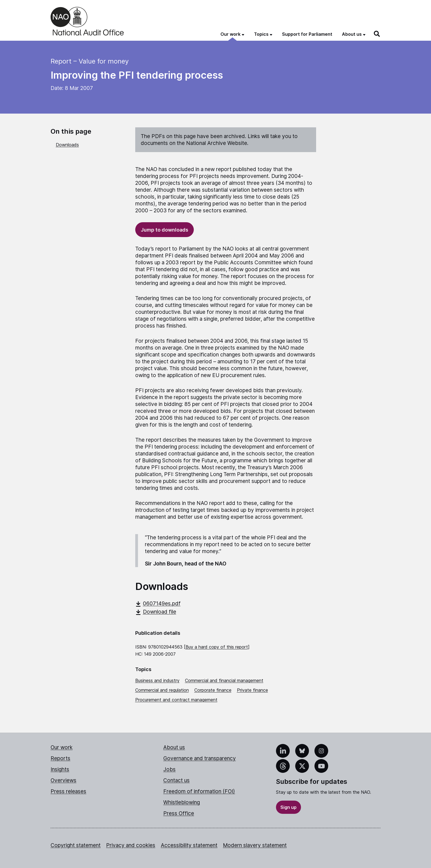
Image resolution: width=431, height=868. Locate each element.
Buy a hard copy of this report (217, 647)
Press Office (179, 813)
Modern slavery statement (255, 845)
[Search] (377, 34)
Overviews (63, 780)
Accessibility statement (189, 845)
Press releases (68, 791)
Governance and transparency (200, 758)
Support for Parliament (307, 34)
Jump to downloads (165, 230)
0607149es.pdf (158, 604)
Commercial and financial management (224, 680)
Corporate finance (213, 690)
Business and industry (157, 680)
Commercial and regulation (162, 690)
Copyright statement (76, 845)
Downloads (67, 145)
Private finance (252, 690)
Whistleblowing (182, 802)
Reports (60, 758)
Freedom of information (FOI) (199, 791)
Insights (60, 769)
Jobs (169, 769)
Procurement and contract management (176, 700)
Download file (156, 612)
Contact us (176, 780)
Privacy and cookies (131, 845)
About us (174, 747)
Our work (62, 747)
